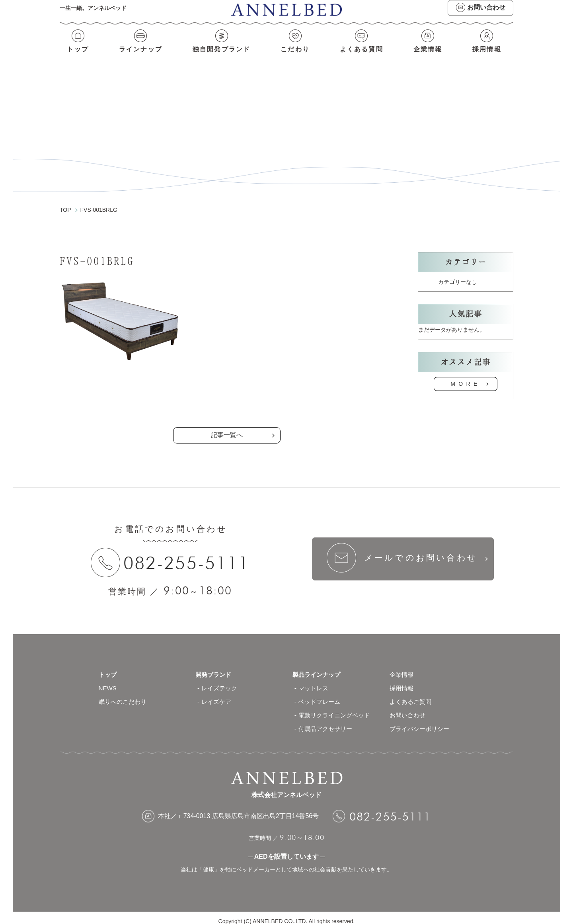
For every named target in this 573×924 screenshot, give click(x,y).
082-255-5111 (189, 556)
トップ (77, 55)
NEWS (108, 681)
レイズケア (217, 695)
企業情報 (429, 55)
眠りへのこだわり (124, 695)
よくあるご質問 (412, 695)
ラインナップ (140, 55)
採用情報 (488, 55)
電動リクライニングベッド (337, 708)
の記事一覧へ (227, 394)
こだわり (296, 55)
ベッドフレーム (321, 695)
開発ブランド (214, 668)
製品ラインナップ (318, 668)
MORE (466, 377)
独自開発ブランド (221, 55)
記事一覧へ (227, 428)
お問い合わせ (409, 708)
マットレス (314, 681)
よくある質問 (362, 55)
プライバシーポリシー (421, 722)
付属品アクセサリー (327, 722)
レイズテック (220, 681)
